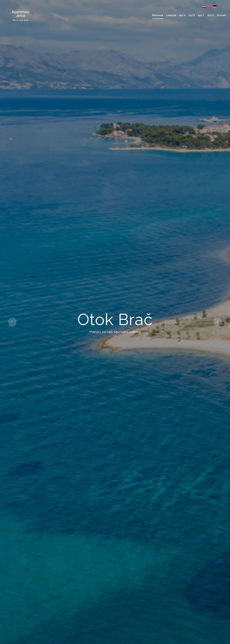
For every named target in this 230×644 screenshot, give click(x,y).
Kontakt (221, 15)
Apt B (192, 15)
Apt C (201, 15)
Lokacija (171, 15)
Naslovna (158, 15)
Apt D (211, 15)
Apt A (182, 15)
